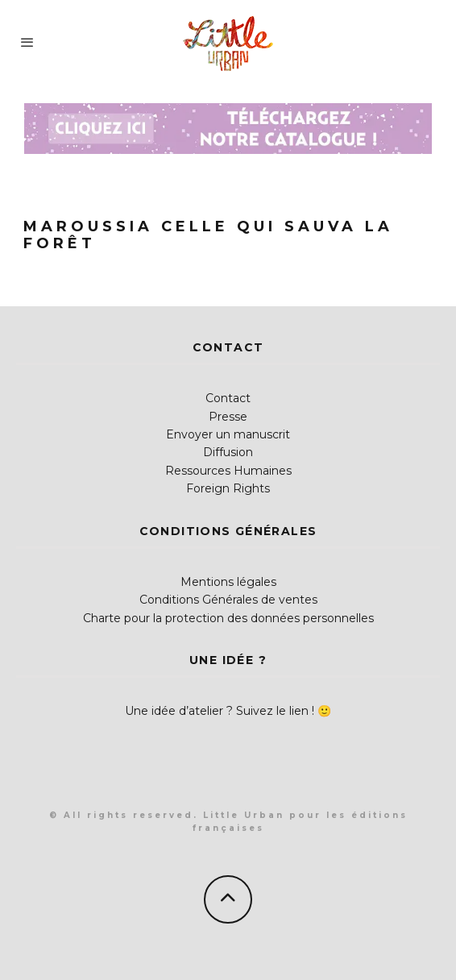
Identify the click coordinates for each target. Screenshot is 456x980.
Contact (228, 398)
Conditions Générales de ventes (228, 600)
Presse (228, 417)
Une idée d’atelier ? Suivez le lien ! (220, 711)
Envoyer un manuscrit (228, 434)
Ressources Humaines (228, 471)
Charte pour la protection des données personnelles (228, 618)
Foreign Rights (228, 488)
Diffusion (228, 452)
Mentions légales (228, 582)
